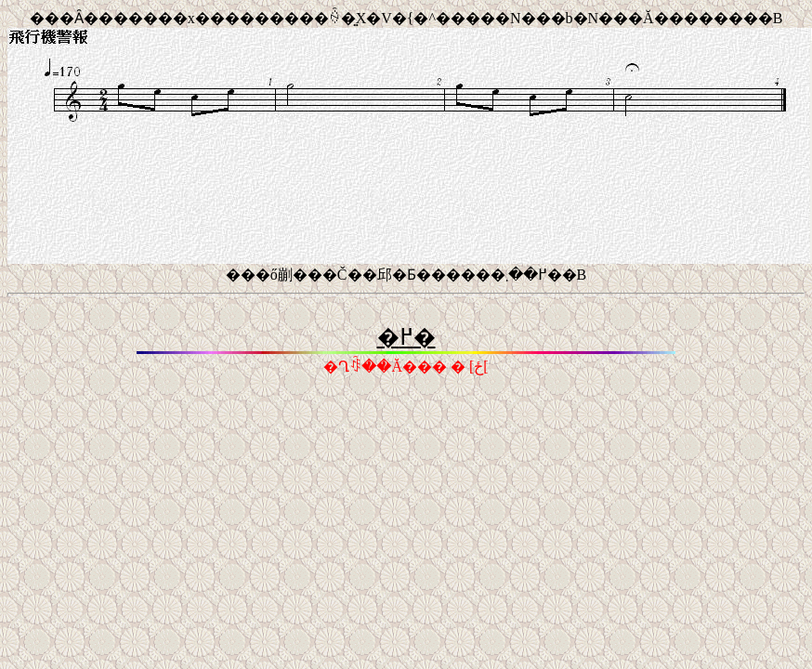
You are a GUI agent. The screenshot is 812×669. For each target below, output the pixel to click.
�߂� (406, 337)
